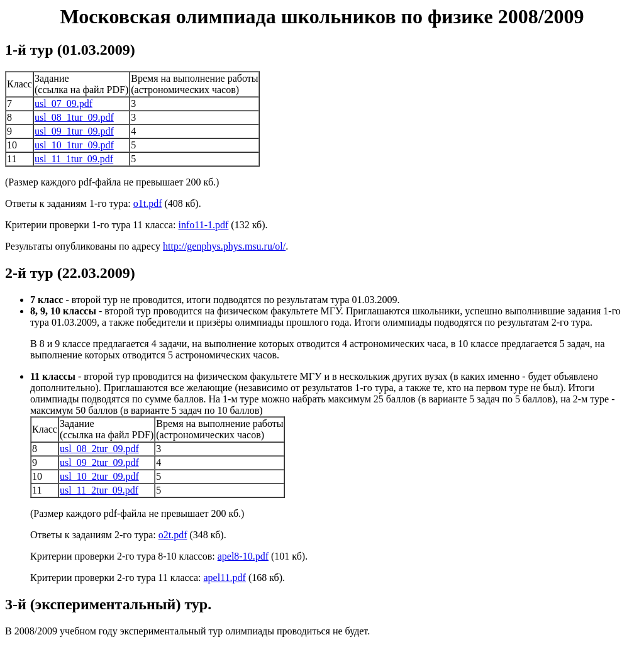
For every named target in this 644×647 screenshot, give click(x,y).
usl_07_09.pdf (64, 103)
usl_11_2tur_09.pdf (99, 490)
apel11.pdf (225, 578)
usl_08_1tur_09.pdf (74, 117)
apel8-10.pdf (243, 556)
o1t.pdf (148, 203)
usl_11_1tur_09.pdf (74, 159)
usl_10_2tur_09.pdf (99, 476)
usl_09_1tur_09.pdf (74, 131)
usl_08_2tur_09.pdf (99, 449)
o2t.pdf (173, 535)
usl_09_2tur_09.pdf (99, 462)
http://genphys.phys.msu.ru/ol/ (224, 246)
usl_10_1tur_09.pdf (74, 145)
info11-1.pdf (204, 225)
